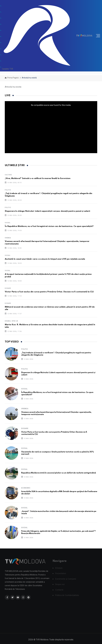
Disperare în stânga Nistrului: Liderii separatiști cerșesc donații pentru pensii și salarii (47, 211)
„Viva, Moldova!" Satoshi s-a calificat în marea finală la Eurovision (38, 178)
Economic (26, 488)
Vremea (8, 238)
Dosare (8, 288)
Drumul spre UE (11, 321)
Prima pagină (12, 78)
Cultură (8, 175)
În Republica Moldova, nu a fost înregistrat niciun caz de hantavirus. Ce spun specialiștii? (49, 226)
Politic (8, 190)
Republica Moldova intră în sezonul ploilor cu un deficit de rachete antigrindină (59, 473)
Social (8, 223)
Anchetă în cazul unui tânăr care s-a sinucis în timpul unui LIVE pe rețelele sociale (45, 259)
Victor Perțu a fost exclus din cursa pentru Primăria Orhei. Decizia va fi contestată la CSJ (49, 292)
